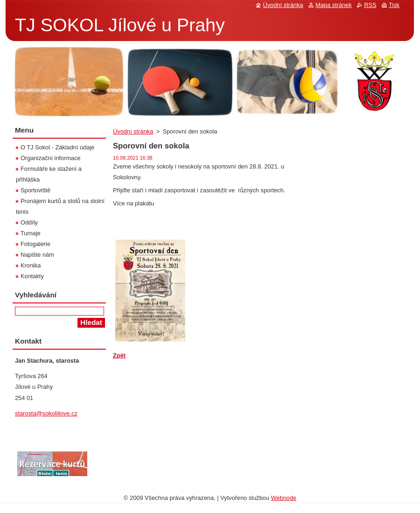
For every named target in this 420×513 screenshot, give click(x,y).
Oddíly (29, 222)
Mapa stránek (334, 5)
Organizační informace (51, 158)
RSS (370, 5)
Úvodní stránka (133, 131)
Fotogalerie (35, 244)
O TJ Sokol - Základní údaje (57, 147)
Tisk (394, 5)
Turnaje (31, 233)
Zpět (119, 355)
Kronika (31, 265)
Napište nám (37, 255)
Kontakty (32, 276)
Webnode (283, 498)
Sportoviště (35, 190)
